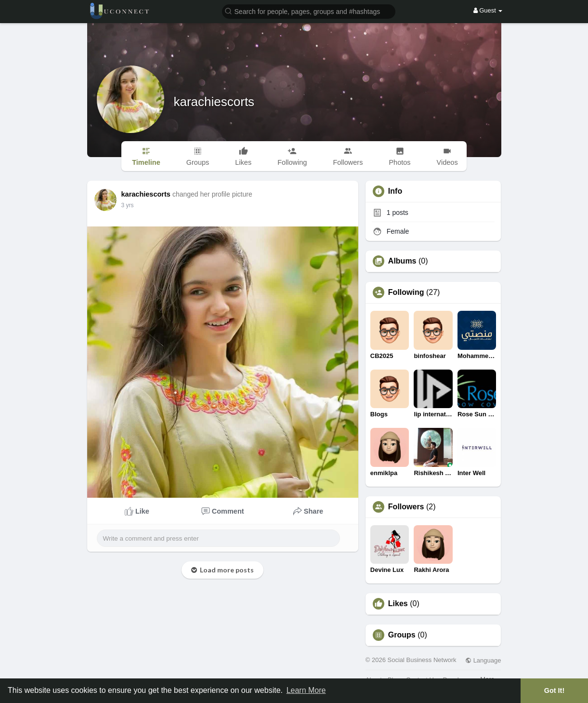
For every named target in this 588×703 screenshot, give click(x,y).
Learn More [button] (306, 690)
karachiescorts (214, 102)
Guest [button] (488, 10)
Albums (402, 261)
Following (406, 292)
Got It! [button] (554, 690)
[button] (309, 11)
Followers (406, 507)
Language (483, 660)
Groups (402, 635)
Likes (398, 604)
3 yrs (128, 205)
